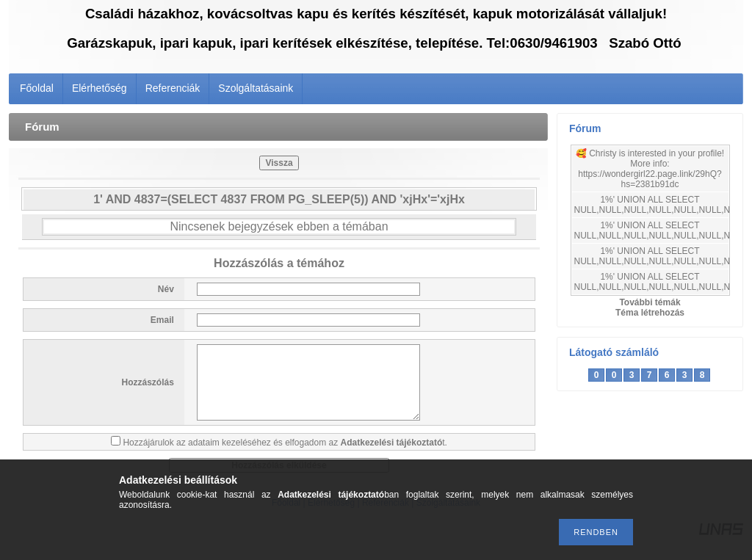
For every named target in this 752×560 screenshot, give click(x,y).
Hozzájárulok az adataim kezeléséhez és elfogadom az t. (285, 443)
